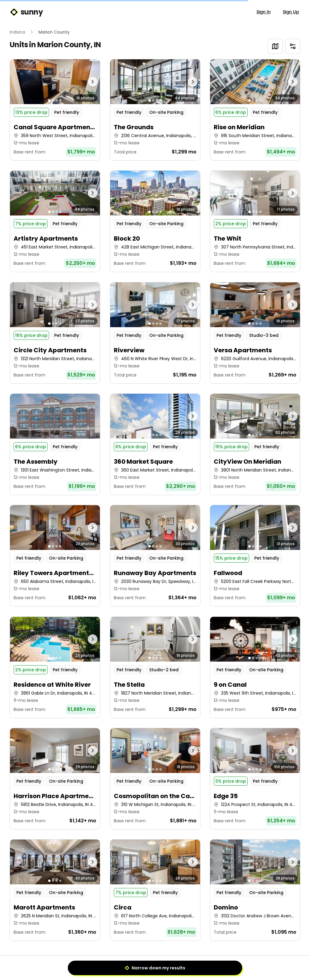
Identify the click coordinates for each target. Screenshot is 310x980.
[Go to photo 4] (60, 100)
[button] (55, 110)
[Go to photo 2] (53, 100)
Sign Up (291, 12)
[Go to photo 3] (57, 100)
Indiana (17, 32)
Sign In (264, 12)
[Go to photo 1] (49, 100)
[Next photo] (89, 82)
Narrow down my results (155, 968)
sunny (26, 12)
